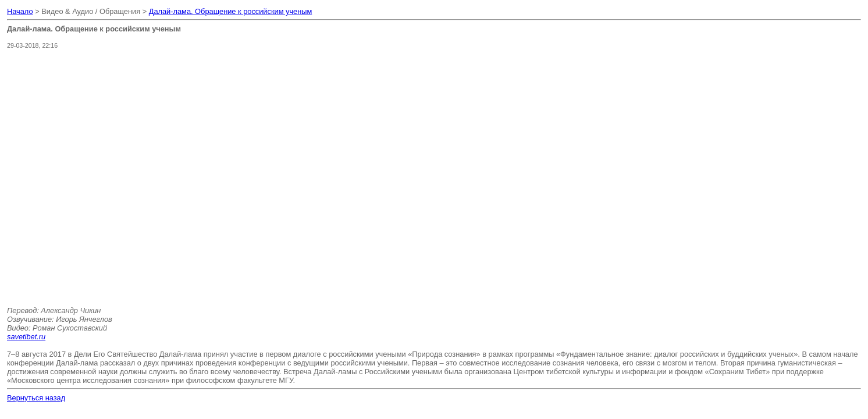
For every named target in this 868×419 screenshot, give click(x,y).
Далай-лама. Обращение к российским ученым (231, 11)
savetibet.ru (26, 337)
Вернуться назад (36, 398)
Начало (20, 11)
